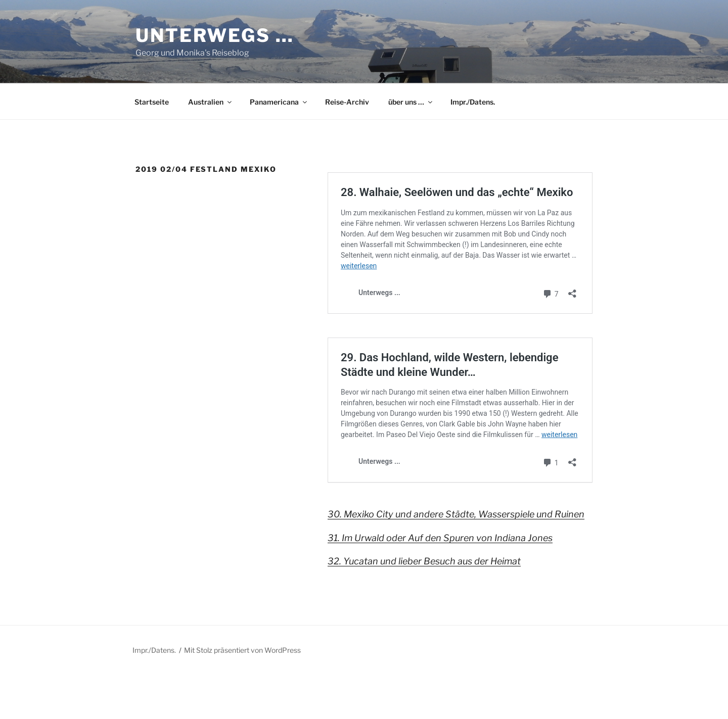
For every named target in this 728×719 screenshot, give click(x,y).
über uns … (411, 102)
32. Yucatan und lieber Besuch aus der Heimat (424, 561)
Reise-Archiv (347, 102)
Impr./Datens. (473, 102)
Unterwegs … (215, 35)
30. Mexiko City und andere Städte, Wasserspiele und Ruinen (456, 514)
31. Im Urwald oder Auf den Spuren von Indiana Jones (440, 538)
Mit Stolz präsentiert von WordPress (242, 650)
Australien (211, 102)
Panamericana (279, 102)
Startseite (152, 102)
